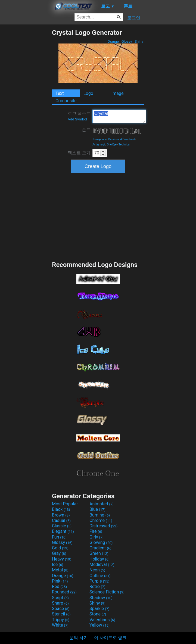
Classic (62, 526)
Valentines (102, 620)
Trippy (61, 620)
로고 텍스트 (79, 116)
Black (61, 509)
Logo (88, 93)
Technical (124, 144)
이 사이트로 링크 (110, 638)
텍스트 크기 (79, 153)
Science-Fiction (107, 592)
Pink (60, 581)
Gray (59, 553)
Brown (61, 515)
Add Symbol (77, 119)
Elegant (63, 531)
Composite (66, 101)
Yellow (99, 625)
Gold (60, 548)
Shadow (101, 598)
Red (59, 587)
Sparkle (99, 609)
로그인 (134, 18)
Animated (102, 504)
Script (60, 598)
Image (118, 93)
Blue (97, 509)
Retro (97, 587)
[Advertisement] (26, 110)
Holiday (99, 559)
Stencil (61, 614)
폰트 (86, 130)
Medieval (102, 564)
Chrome (101, 520)
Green (99, 553)
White (60, 625)
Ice (57, 564)
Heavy (62, 559)
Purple (99, 581)
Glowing (101, 542)
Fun (59, 537)
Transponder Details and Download (113, 139)
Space (61, 609)
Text (60, 93)
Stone (98, 614)
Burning (100, 515)
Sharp (60, 603)
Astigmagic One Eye (105, 144)
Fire (96, 531)
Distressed (103, 526)
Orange (113, 41)
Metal (60, 570)
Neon (97, 570)
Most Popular (65, 504)
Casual (61, 520)
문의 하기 (79, 638)
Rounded (64, 592)
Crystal (119, 116)
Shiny (139, 41)
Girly (97, 537)
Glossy (127, 41)
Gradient (100, 548)
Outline (100, 576)
